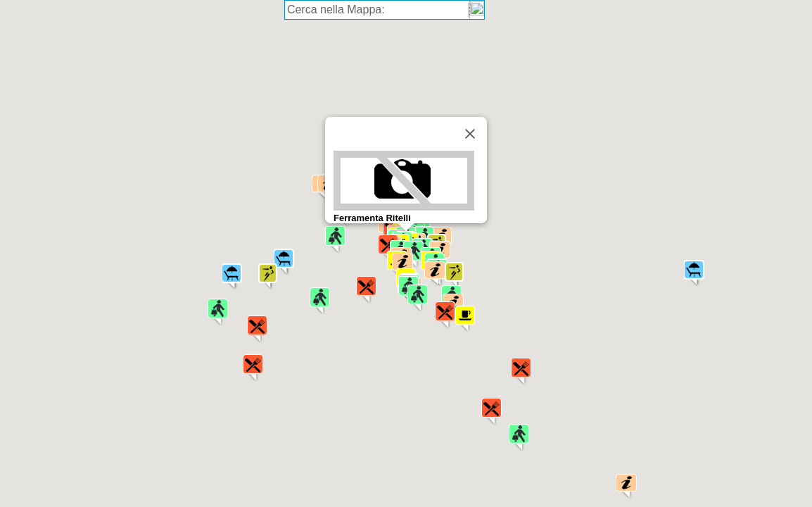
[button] (445, 315)
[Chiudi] (470, 134)
